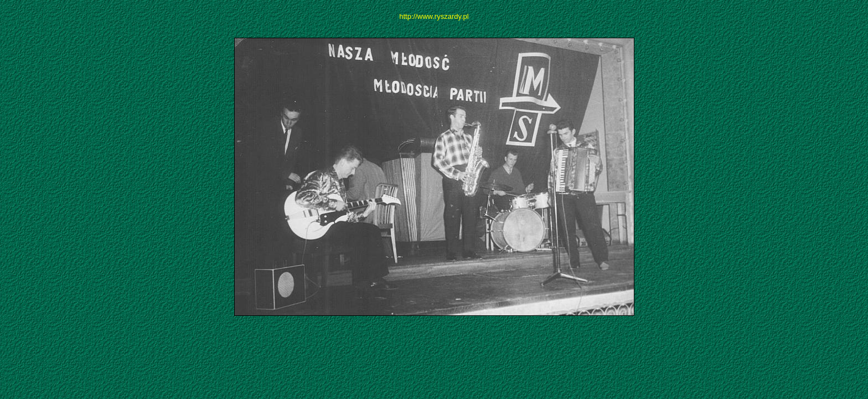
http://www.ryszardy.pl (434, 16)
